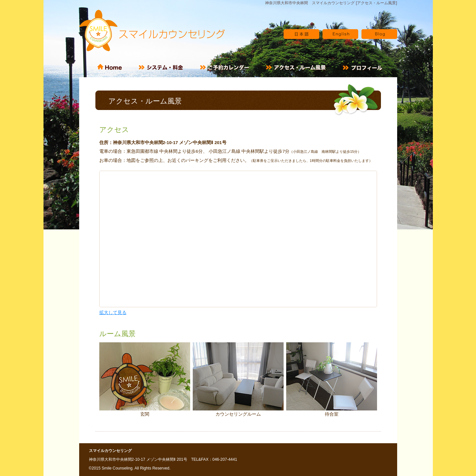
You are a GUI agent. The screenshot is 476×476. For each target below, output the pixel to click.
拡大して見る (113, 313)
